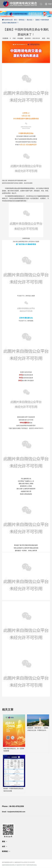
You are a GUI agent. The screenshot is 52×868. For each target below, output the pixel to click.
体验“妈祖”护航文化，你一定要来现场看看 (14, 750)
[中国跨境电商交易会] (26, 14)
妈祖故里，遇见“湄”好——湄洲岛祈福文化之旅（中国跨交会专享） (38, 729)
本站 (48, 38)
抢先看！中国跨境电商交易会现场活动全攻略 (13, 790)
